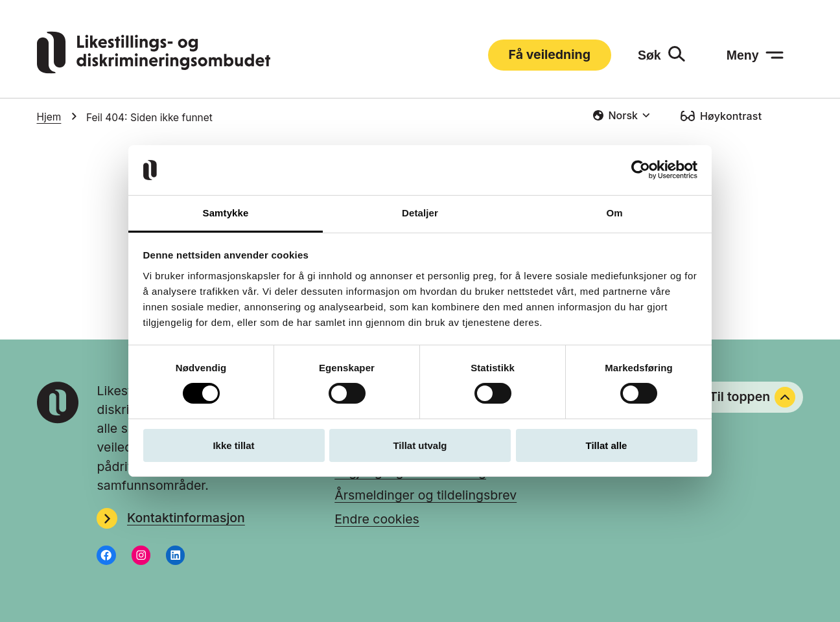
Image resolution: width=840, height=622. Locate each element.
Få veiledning (550, 54)
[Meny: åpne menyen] (755, 55)
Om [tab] (614, 213)
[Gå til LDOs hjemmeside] (154, 69)
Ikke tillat (233, 445)
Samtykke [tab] (226, 213)
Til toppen (752, 397)
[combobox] (621, 115)
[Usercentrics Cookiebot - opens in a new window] (641, 170)
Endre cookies (377, 519)
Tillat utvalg (420, 445)
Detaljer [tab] (420, 213)
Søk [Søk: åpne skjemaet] (649, 55)
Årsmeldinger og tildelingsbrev (426, 495)
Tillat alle (607, 445)
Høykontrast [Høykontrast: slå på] (731, 116)
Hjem (49, 117)
